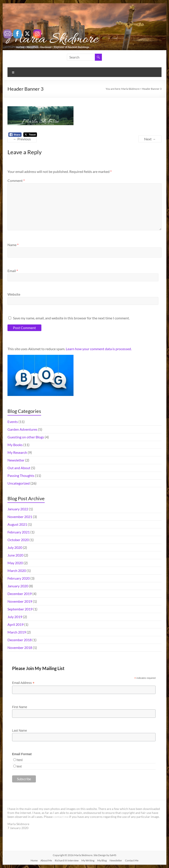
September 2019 (20, 609)
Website (14, 294)
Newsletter (16, 460)
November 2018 (20, 647)
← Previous (22, 139)
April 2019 (16, 624)
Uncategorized (19, 483)
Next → (150, 139)
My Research (17, 452)
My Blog (102, 860)
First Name (20, 707)
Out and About (19, 468)
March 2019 (17, 632)
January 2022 (18, 509)
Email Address (23, 683)
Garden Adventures (22, 429)
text (19, 766)
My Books (15, 445)
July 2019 (15, 617)
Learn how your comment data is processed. (99, 349)
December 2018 (20, 640)
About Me (46, 860)
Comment (16, 180)
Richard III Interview (67, 860)
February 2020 (19, 578)
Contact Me (132, 860)
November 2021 (20, 517)
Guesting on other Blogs (26, 437)
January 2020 (18, 586)
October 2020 (18, 540)
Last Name (20, 731)
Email (13, 271)
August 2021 (17, 524)
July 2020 (15, 547)
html (20, 760)
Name (13, 245)
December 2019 (20, 594)
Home (34, 860)
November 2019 (20, 601)
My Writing (88, 860)
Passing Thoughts (21, 475)
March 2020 (17, 570)
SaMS (113, 855)
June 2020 (15, 555)
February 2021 (19, 532)
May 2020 (15, 563)
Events (13, 422)
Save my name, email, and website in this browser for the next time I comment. (71, 318)
